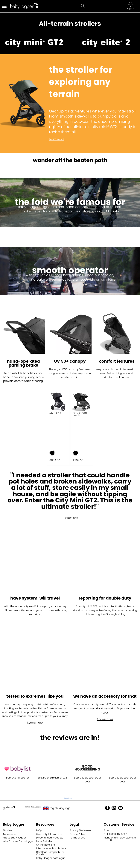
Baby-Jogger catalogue (51, 858)
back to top (68, 798)
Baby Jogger (14, 824)
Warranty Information (49, 834)
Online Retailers (45, 845)
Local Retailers (45, 841)
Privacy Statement (81, 830)
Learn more (57, 139)
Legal (74, 824)
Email (107, 830)
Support (131, 8)
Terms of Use (77, 838)
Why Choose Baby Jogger (18, 841)
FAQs (39, 830)
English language (57, 808)
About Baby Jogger (14, 838)
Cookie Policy (77, 834)
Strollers (8, 830)
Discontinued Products (50, 838)
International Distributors (51, 848)
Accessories (105, 719)
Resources (45, 824)
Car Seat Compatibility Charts (50, 853)
